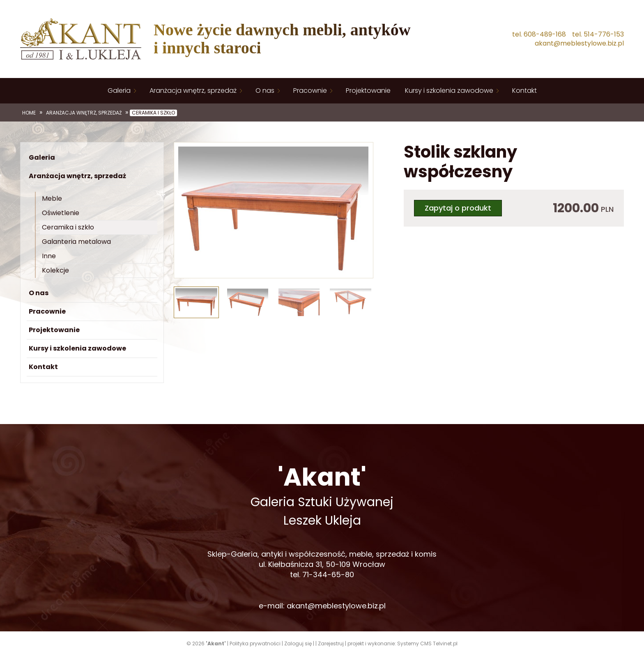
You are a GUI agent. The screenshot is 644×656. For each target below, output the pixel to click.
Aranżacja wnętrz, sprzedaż (193, 91)
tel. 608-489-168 (539, 34)
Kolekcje (55, 270)
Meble (52, 198)
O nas (265, 91)
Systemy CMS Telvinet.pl (427, 643)
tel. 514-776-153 (598, 34)
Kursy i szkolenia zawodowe (449, 91)
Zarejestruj (331, 643)
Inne (49, 256)
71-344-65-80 (328, 575)
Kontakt (524, 91)
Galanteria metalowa (76, 242)
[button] (184, 211)
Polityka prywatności (255, 643)
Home (29, 113)
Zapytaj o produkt (458, 208)
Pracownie (310, 91)
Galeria (119, 91)
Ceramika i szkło (153, 113)
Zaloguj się (298, 643)
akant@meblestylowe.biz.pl (579, 44)
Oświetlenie (61, 213)
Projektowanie (368, 91)
